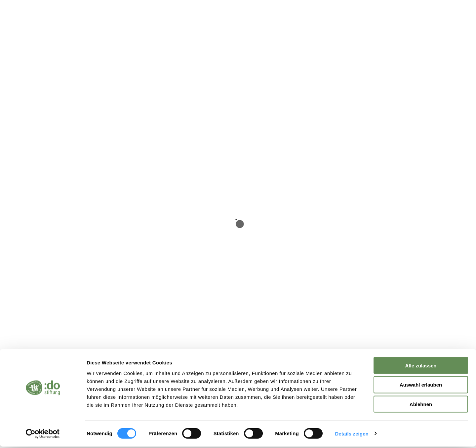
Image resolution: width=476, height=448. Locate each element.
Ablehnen (421, 406)
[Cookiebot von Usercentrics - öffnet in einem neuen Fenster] (43, 435)
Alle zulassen (421, 367)
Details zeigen (352, 435)
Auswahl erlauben (421, 386)
